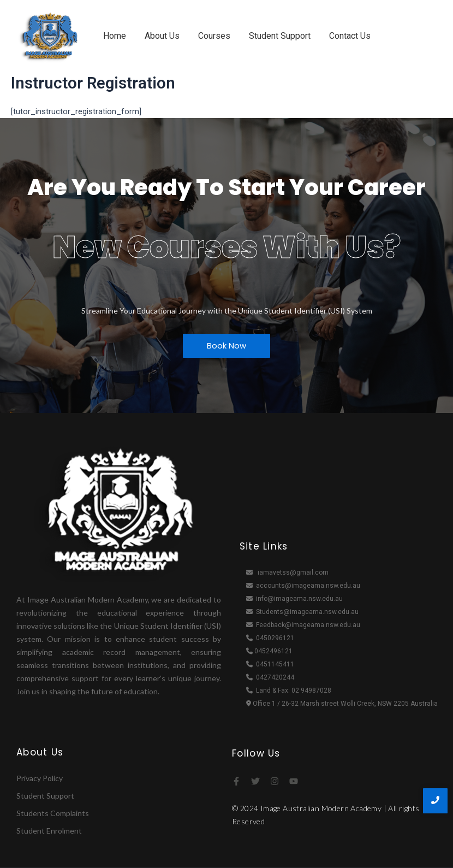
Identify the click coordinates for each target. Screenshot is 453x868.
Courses (214, 36)
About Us (162, 36)
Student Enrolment (49, 831)
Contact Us (350, 36)
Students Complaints (53, 813)
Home (115, 36)
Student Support (280, 36)
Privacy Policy (40, 778)
